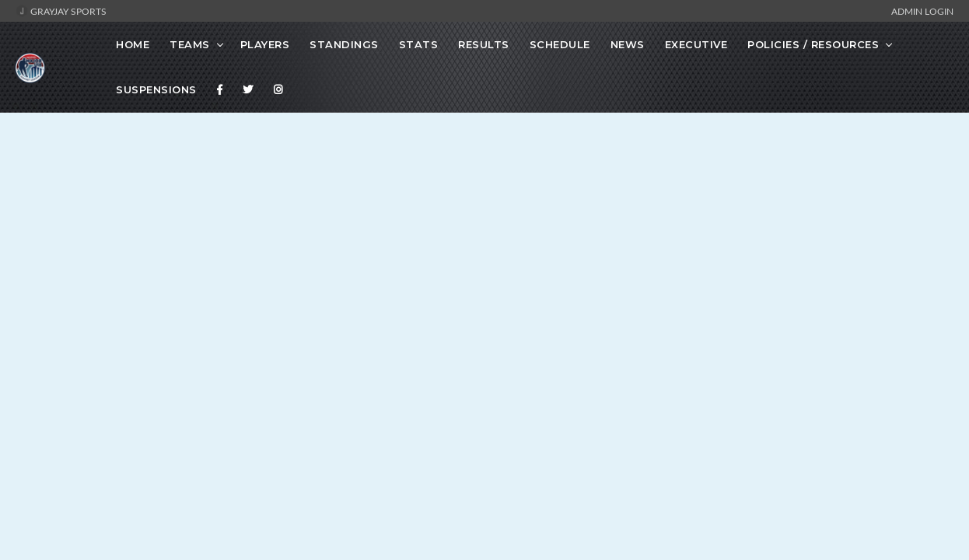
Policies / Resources (813, 44)
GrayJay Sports (61, 11)
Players (265, 44)
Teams (190, 44)
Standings (344, 44)
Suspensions (156, 89)
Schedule (560, 44)
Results (484, 44)
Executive (696, 44)
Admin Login (922, 11)
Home (133, 44)
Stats (419, 44)
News (628, 44)
